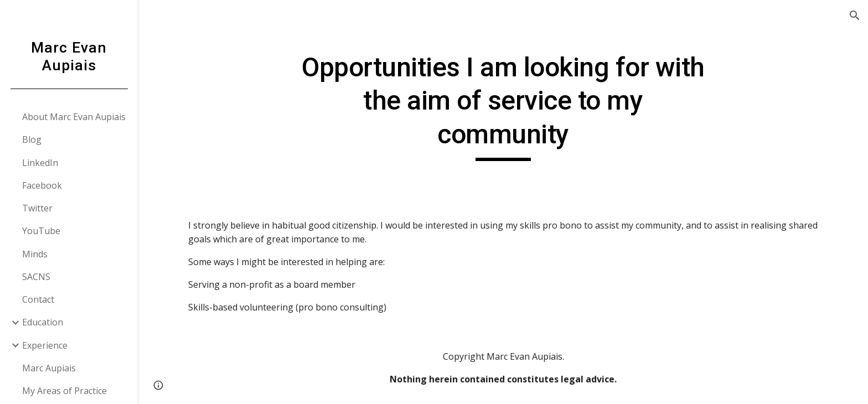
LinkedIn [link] (40, 163)
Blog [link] (32, 139)
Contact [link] (38, 299)
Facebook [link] (42, 185)
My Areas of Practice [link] (64, 391)
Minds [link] (35, 254)
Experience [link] (45, 345)
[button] (855, 15)
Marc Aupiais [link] (49, 368)
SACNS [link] (36, 277)
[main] (503, 106)
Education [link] (43, 322)
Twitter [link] (37, 208)
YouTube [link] (41, 231)
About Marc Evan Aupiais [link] (74, 117)
